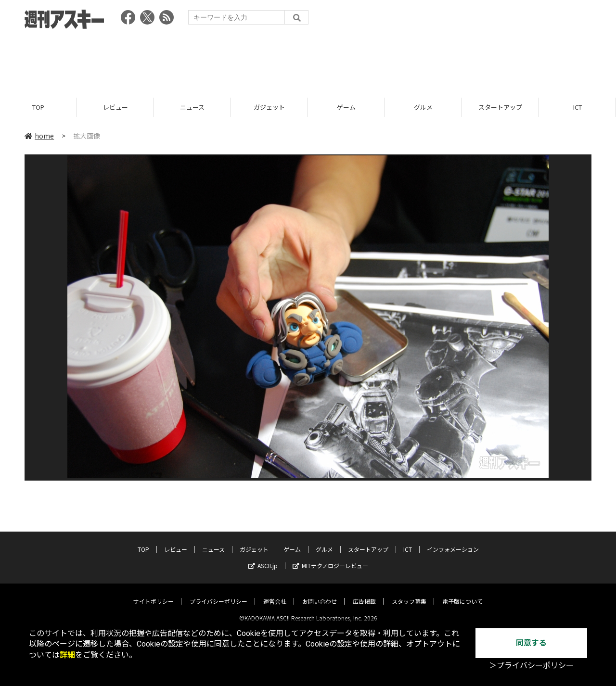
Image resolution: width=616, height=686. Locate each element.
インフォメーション (453, 541)
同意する (531, 643)
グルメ (423, 107)
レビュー (115, 107)
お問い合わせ (320, 593)
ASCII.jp (263, 558)
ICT (577, 107)
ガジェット (269, 107)
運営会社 (275, 593)
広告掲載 (364, 593)
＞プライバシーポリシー (531, 666)
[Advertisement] (308, 60)
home (39, 136)
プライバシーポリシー (218, 593)
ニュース (192, 107)
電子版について (462, 593)
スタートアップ (500, 107)
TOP (38, 107)
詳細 (67, 655)
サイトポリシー (154, 593)
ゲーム (346, 107)
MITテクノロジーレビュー (330, 558)
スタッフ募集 (409, 593)
